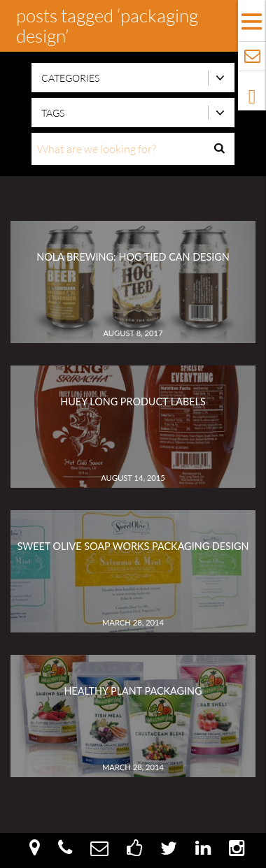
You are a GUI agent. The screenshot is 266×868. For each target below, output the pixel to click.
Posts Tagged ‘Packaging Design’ (107, 26)
